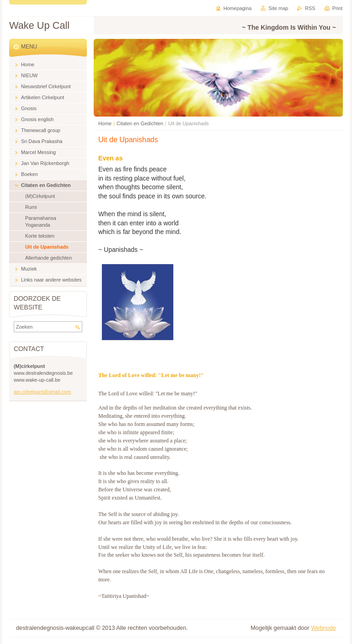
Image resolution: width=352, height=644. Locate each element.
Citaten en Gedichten (140, 123)
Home (105, 123)
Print (337, 8)
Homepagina (238, 8)
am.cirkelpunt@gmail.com (42, 392)
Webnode (323, 628)
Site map (278, 8)
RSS (310, 8)
